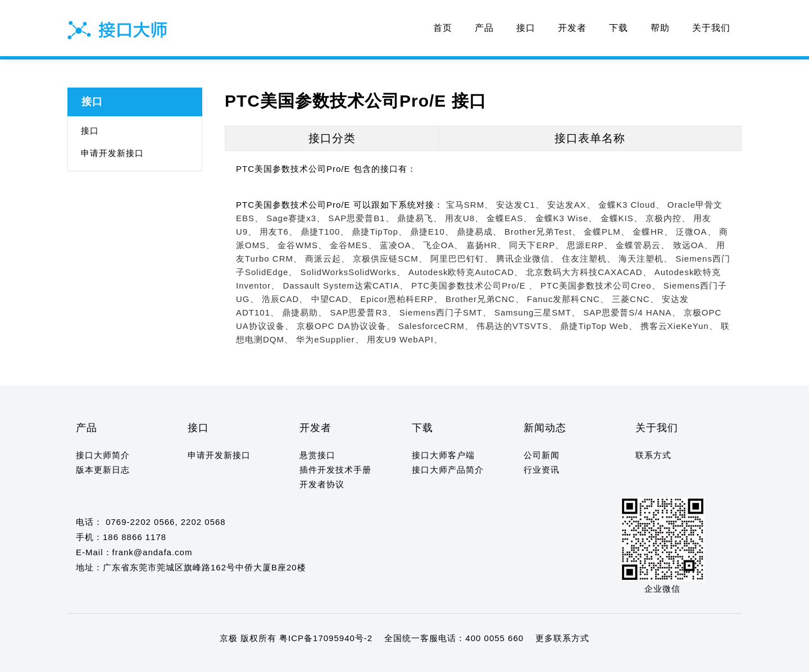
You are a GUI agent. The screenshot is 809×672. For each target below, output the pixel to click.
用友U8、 (464, 218)
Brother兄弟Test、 (543, 232)
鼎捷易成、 (479, 232)
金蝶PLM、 (607, 232)
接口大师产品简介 (448, 470)
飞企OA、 (443, 245)
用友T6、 (279, 232)
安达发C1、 (520, 205)
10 (136, 660)
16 (200, 660)
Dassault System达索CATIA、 (346, 285)
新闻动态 (545, 428)
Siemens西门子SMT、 (446, 312)
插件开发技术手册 (335, 470)
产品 (484, 28)
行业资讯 (542, 470)
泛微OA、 (696, 232)
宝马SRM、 (470, 205)
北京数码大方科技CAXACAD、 (589, 272)
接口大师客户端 (443, 455)
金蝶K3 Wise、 (567, 218)
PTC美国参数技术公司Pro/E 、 (474, 285)
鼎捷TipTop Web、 (599, 326)
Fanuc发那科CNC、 (568, 299)
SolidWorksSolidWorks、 (353, 272)
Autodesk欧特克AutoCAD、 (466, 272)
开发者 (572, 28)
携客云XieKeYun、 (679, 326)
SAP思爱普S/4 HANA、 (632, 312)
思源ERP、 (590, 245)
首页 (443, 28)
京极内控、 (668, 218)
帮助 (660, 28)
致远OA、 (693, 245)
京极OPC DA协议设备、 (346, 326)
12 (157, 660)
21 (255, 660)
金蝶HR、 (653, 232)
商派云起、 (328, 259)
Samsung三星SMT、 (537, 312)
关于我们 (711, 28)
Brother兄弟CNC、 (485, 299)
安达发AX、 (571, 205)
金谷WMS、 (302, 245)
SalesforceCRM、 (436, 326)
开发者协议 (322, 484)
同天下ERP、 (537, 245)
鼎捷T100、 (325, 232)
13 (168, 660)
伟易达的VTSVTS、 (517, 326)
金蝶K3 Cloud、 (631, 205)
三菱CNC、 (635, 299)
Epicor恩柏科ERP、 (401, 299)
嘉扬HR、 (487, 245)
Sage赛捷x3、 (296, 218)
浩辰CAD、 (285, 299)
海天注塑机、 (646, 259)
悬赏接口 (317, 455)
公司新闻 (542, 455)
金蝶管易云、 (643, 245)
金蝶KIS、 (622, 218)
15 (190, 660)
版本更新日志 (103, 470)
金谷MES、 (353, 245)
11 (146, 660)
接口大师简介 (103, 455)
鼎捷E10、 (432, 232)
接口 (526, 28)
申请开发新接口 (112, 153)
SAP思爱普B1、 (361, 218)
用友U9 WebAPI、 (405, 339)
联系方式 (653, 455)
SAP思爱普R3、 (363, 312)
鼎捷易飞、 (420, 218)
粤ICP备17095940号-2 (326, 638)
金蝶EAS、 (509, 218)
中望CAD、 (335, 299)
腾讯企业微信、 (528, 259)
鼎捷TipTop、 (379, 232)
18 (222, 660)
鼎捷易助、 (304, 312)
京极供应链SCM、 (390, 259)
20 (244, 660)
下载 (619, 28)
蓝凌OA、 (400, 245)
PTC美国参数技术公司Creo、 (601, 285)
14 (179, 660)
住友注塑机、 (589, 259)
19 (233, 660)
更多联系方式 (562, 638)
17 (212, 660)
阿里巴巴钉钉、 (462, 259)
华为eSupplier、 (330, 339)
